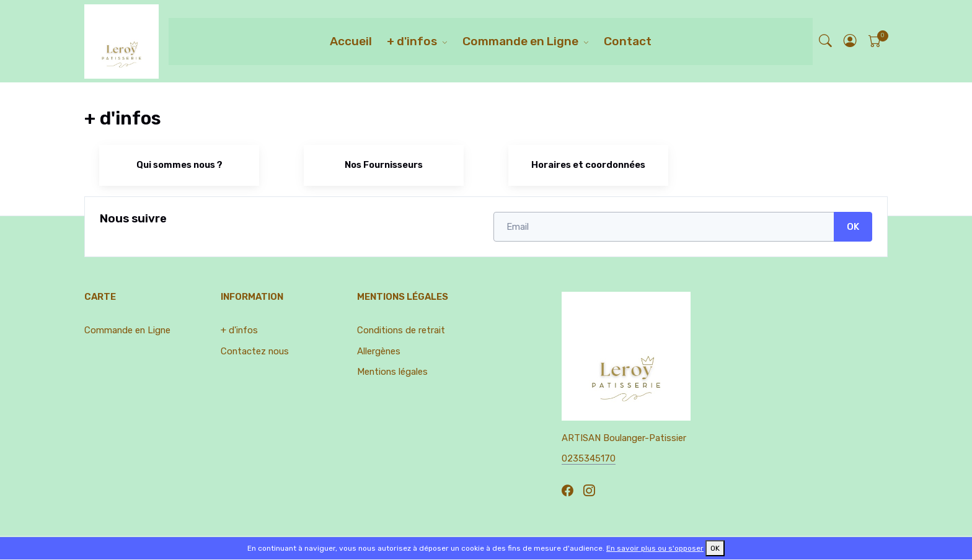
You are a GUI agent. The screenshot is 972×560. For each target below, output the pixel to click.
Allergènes (379, 351)
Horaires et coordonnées (588, 165)
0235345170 (589, 458)
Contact (628, 41)
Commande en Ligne (520, 41)
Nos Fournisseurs (384, 165)
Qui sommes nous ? (179, 165)
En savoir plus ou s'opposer (655, 548)
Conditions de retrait (401, 330)
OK (853, 227)
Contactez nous (255, 351)
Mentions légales (392, 372)
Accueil (351, 41)
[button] (851, 41)
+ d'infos (412, 41)
